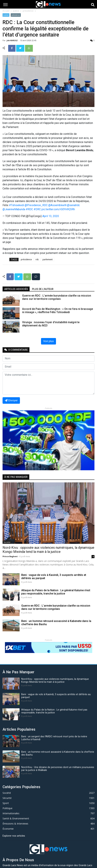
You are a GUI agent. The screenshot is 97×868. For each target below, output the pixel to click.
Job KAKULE (12, 40)
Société (7, 542)
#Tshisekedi (17, 205)
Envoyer (11, 400)
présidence (28, 11)
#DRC (37, 209)
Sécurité (7, 303)
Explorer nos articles (14, 836)
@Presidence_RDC (36, 205)
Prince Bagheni (10, 556)
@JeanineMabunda (14, 209)
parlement (48, 259)
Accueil (6, 11)
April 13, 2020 (51, 216)
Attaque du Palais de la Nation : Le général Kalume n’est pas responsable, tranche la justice (56, 592)
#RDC (29, 209)
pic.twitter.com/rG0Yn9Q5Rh (58, 209)
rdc (37, 259)
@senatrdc (73, 205)
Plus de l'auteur (43, 289)
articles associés (16, 289)
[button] (9, 440)
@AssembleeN (57, 205)
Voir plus (48, 341)
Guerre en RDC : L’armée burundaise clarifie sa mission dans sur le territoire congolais (56, 607)
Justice (16, 11)
